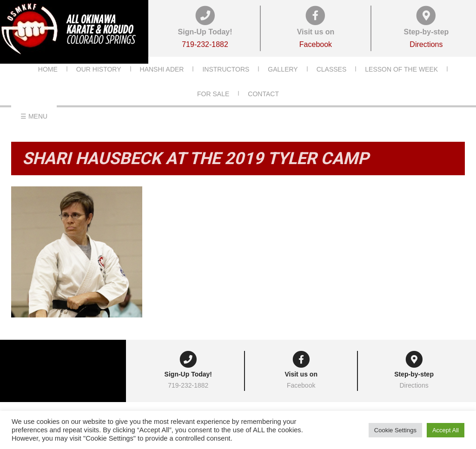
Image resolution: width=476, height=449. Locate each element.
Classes (332, 83)
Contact (263, 108)
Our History (99, 83)
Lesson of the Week (401, 83)
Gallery (283, 83)
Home (48, 83)
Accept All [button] (446, 430)
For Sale (213, 108)
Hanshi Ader (162, 83)
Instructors (226, 83)
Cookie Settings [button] (395, 430)
